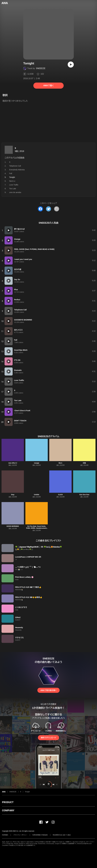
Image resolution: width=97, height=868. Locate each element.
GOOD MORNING (13, 526)
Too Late (13, 189)
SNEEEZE (41, 68)
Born (60, 463)
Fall (11, 173)
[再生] (71, 65)
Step (13, 495)
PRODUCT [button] (8, 802)
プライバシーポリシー (20, 835)
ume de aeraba (15, 192)
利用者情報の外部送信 (40, 835)
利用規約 (5, 835)
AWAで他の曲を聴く (48, 690)
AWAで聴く (48, 86)
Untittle (37, 495)
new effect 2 (13, 463)
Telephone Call (15, 166)
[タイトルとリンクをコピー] (57, 209)
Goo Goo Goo (84, 495)
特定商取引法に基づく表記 (62, 835)
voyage (37, 463)
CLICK (60, 495)
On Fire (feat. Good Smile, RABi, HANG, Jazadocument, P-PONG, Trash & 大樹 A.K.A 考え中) (37, 529)
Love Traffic (14, 185)
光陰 (84, 463)
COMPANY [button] (8, 810)
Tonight (27, 792)
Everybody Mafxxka (17, 170)
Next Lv (12, 181)
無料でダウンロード (48, 738)
